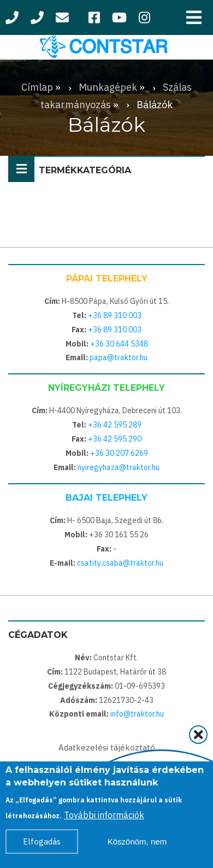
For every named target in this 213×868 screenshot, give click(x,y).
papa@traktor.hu (119, 357)
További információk (104, 819)
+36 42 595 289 (115, 425)
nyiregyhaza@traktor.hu (119, 467)
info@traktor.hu (137, 714)
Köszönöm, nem (137, 845)
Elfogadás (42, 845)
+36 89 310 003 (115, 315)
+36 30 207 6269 (119, 453)
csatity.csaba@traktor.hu (120, 563)
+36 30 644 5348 (119, 344)
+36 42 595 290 (115, 439)
